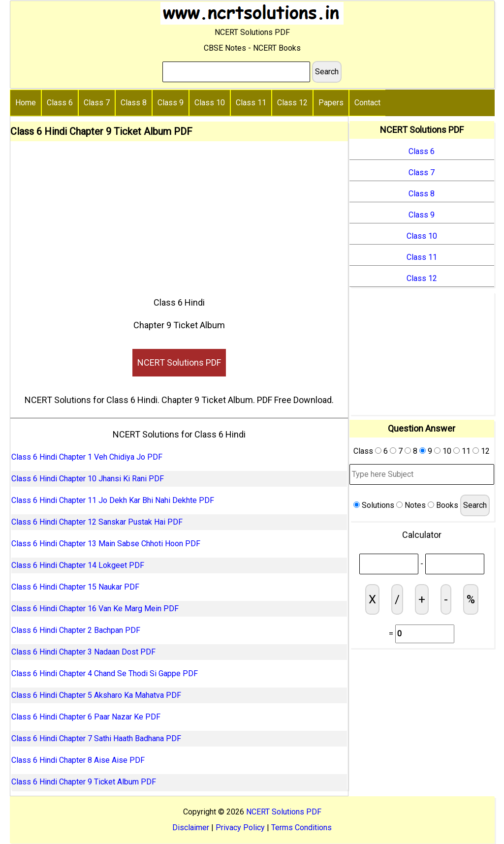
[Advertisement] (179, 215)
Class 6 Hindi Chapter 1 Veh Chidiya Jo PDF (87, 457)
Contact (367, 103)
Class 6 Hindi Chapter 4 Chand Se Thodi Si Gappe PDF (105, 673)
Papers (331, 103)
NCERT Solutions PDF (179, 362)
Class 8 (134, 103)
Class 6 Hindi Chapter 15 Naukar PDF (75, 587)
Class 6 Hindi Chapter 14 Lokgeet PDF (78, 565)
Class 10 (210, 103)
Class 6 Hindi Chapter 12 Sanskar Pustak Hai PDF (97, 522)
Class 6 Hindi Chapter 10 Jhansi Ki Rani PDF (88, 479)
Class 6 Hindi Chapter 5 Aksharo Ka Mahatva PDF (96, 695)
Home (26, 103)
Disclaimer (191, 828)
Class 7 (97, 103)
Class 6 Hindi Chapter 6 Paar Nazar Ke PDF (86, 717)
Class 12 (292, 103)
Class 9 (171, 103)
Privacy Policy (240, 828)
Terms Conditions (301, 828)
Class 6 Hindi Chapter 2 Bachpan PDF (76, 630)
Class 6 (60, 103)
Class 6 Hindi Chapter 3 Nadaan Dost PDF (83, 652)
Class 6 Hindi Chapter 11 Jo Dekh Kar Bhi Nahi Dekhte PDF (113, 500)
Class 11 (251, 103)
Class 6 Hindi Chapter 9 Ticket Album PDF (84, 782)
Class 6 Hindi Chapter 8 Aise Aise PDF (78, 760)
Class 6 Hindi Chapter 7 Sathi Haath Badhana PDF (96, 738)
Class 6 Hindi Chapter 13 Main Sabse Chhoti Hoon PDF (106, 544)
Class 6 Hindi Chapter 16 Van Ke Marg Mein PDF (95, 609)
